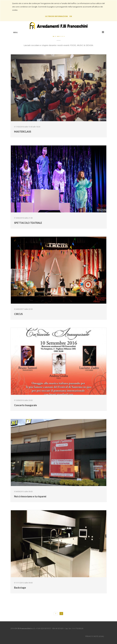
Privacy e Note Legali (95, 636)
